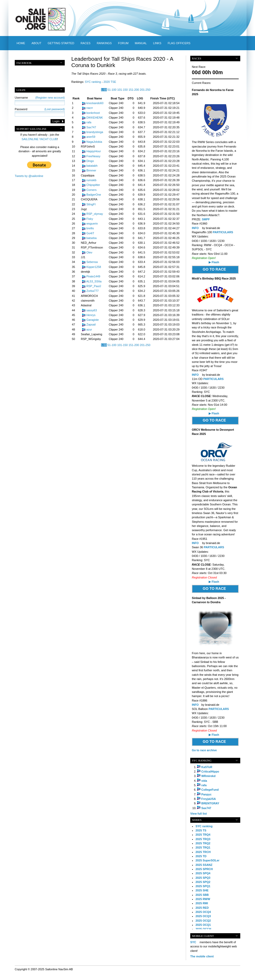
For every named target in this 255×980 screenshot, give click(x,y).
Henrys (91, 315)
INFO (195, 228)
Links (157, 43)
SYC (193, 942)
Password (40, 109)
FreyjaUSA (209, 799)
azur (89, 329)
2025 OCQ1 (203, 925)
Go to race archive (204, 750)
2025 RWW (203, 899)
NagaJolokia (94, 142)
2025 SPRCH (204, 869)
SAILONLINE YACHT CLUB (39, 139)
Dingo (90, 161)
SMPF (205, 219)
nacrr (90, 108)
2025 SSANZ (204, 865)
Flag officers (179, 43)
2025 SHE (202, 890)
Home (21, 43)
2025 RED (202, 908)
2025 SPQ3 (203, 878)
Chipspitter (93, 185)
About (36, 43)
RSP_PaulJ (94, 286)
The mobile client (202, 956)
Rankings (104, 43)
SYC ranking (93, 82)
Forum (123, 43)
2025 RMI (202, 903)
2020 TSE (110, 82)
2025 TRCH (203, 852)
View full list (199, 814)
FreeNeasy (93, 156)
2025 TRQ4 (203, 835)
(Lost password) (55, 109)
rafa (89, 122)
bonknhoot (93, 113)
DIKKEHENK (95, 118)
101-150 (122, 90)
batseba (91, 238)
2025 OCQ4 (203, 912)
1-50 (104, 90)
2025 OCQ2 (203, 921)
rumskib (91, 180)
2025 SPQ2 (203, 882)
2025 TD (201, 856)
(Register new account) (50, 98)
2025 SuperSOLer (207, 860)
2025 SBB (202, 895)
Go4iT (90, 233)
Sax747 (91, 127)
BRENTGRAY (210, 803)
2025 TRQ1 (203, 847)
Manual (141, 43)
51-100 (112, 90)
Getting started (61, 43)
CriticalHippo (210, 771)
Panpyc (206, 794)
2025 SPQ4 (203, 873)
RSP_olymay (95, 214)
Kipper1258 (94, 267)
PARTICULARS (223, 232)
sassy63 (92, 310)
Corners (91, 190)
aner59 (91, 137)
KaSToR (207, 767)
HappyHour (94, 151)
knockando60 (95, 103)
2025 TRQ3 (203, 839)
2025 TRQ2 (203, 843)
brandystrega (95, 132)
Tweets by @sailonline (29, 176)
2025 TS (201, 830)
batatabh (92, 166)
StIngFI (91, 204)
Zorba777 (92, 291)
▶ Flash (214, 262)
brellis (90, 228)
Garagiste (92, 320)
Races (85, 43)
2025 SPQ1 (203, 886)
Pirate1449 (93, 276)
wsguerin (92, 224)
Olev (89, 252)
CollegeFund (210, 790)
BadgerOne (94, 195)
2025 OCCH (203, 929)
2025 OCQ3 (203, 916)
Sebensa (92, 262)
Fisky (90, 219)
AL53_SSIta (94, 281)
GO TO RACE (214, 269)
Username (40, 98)
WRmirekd (208, 776)
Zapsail (91, 324)
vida (204, 781)
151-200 (134, 90)
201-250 (145, 90)
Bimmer (91, 170)
